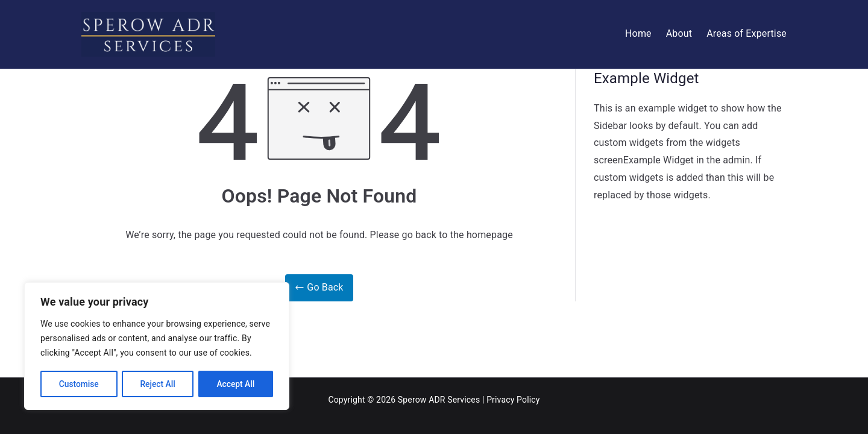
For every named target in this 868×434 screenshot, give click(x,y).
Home (638, 33)
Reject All (158, 384)
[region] (157, 347)
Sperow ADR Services (439, 400)
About (679, 33)
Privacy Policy (513, 400)
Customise (79, 384)
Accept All (236, 384)
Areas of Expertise (747, 33)
